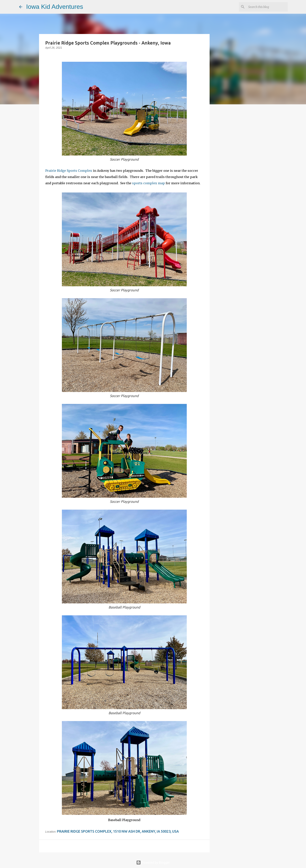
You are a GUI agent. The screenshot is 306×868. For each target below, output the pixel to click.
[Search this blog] (267, 7)
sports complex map (149, 183)
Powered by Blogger (153, 863)
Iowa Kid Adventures (55, 7)
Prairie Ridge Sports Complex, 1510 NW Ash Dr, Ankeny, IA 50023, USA (118, 831)
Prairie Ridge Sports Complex (69, 171)
